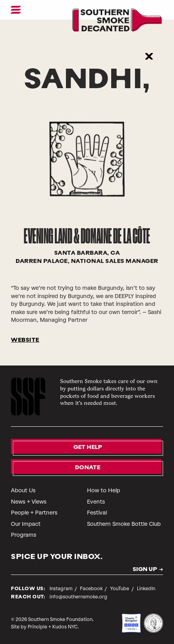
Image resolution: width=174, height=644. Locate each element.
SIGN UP (145, 570)
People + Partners (34, 513)
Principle (37, 627)
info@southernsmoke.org (78, 597)
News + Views (29, 502)
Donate (88, 468)
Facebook (92, 589)
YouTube (120, 589)
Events (96, 502)
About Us (23, 491)
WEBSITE (25, 340)
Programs (24, 535)
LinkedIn (146, 589)
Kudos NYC (65, 627)
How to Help (104, 491)
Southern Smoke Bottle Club (124, 524)
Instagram (62, 589)
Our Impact (26, 524)
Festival (97, 513)
